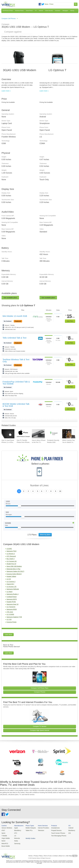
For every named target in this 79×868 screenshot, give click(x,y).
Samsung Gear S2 (12, 604)
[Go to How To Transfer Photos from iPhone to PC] (23, 434)
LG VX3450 (10, 614)
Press (51, 4)
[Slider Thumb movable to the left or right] (19, 507)
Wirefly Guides (71, 835)
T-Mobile (4, 835)
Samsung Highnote (13, 589)
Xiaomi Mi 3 (10, 584)
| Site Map (69, 855)
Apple (15, 828)
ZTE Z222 (10, 612)
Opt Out (75, 855)
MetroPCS (5, 843)
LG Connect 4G (12, 561)
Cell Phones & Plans (8, 11)
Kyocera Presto (12, 622)
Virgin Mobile (5, 838)
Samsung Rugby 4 (12, 594)
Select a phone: (40, 464)
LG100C (9, 549)
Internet (41, 11)
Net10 (3, 840)
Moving (72, 11)
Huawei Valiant (11, 576)
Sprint (3, 833)
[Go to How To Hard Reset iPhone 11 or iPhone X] (8, 434)
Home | (31, 855)
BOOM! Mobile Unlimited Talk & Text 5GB (16, 405)
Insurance (58, 11)
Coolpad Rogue (12, 597)
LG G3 (9, 579)
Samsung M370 (12, 599)
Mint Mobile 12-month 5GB (15, 316)
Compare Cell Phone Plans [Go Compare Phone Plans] (40, 688)
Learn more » (6, 91)
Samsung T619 (11, 551)
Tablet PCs (28, 830)
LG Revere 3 (11, 554)
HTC (15, 833)
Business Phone (19, 11)
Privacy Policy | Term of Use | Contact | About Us (49, 855)
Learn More (8, 635)
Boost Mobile (5, 845)
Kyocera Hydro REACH (14, 574)
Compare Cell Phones (9, 19)
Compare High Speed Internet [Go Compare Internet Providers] (40, 730)
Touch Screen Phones (56, 833)
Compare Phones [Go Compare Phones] (40, 692)
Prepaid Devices (54, 830)
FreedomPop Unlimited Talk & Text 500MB (16, 383)
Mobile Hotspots (30, 828)
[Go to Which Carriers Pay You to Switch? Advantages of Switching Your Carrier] (69, 434)
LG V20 (9, 619)
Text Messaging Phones (57, 835)
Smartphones (53, 828)
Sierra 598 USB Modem (14, 566)
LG (15, 835)
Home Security (49, 11)
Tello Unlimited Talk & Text (15, 338)
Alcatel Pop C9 (11, 564)
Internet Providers (42, 828)
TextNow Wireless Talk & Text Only (16, 361)
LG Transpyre (11, 607)
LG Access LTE (11, 587)
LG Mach (10, 592)
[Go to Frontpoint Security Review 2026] (54, 434)
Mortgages (65, 11)
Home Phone (29, 11)
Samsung (17, 843)
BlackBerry (17, 830)
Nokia (15, 840)
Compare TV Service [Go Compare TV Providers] (40, 726)
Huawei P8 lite (11, 602)
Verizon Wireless (7, 828)
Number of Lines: (40, 485)
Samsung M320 (12, 609)
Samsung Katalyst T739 (14, 617)
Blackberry (69, 830)
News (46, 4)
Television (40, 830)
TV (36, 11)
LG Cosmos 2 (11, 582)
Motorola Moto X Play (13, 569)
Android (68, 828)
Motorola (16, 838)
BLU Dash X (11, 559)
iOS (67, 833)
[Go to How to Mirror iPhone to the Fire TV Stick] (38, 434)
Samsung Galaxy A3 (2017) (15, 571)
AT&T (3, 830)
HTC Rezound (11, 556)
